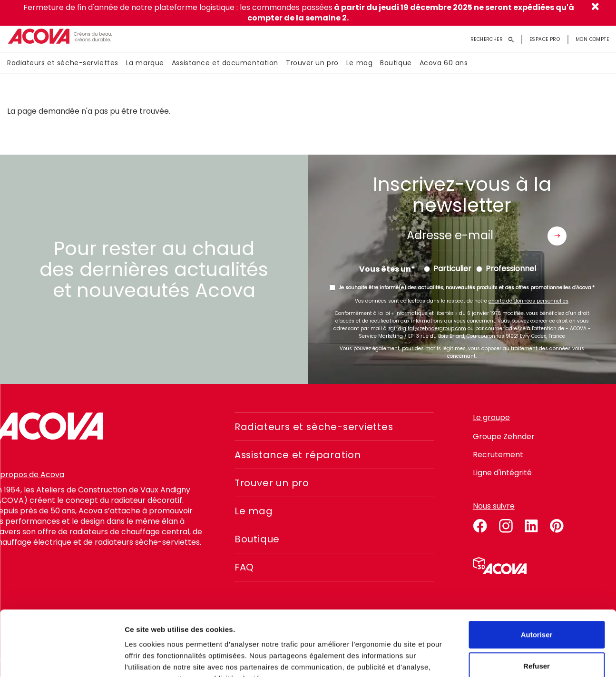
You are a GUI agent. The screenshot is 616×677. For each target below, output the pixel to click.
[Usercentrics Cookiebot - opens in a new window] (62, 658)
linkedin (531, 524)
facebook (480, 524)
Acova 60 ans (444, 63)
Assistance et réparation (298, 455)
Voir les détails (517, 658)
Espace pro (545, 39)
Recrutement (498, 455)
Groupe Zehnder (504, 437)
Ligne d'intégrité (502, 473)
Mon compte (592, 39)
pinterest (557, 524)
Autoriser (537, 576)
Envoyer (557, 236)
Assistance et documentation (225, 63)
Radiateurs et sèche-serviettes (63, 63)
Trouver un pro (312, 63)
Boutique (396, 63)
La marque (145, 63)
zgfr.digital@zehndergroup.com (427, 329)
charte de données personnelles (528, 301)
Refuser (537, 607)
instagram (506, 524)
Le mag (359, 63)
